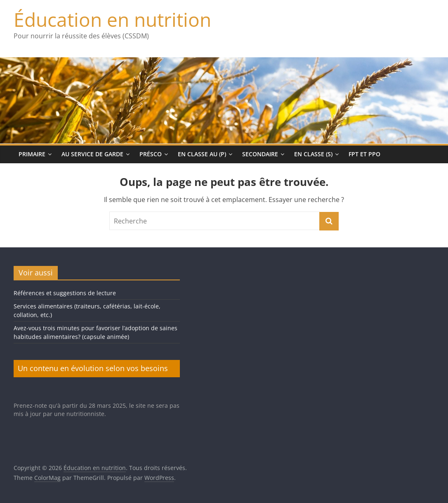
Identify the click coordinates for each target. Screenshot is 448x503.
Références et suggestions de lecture (65, 293)
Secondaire (260, 154)
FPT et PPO (364, 154)
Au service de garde (92, 154)
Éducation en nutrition (112, 19)
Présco (151, 154)
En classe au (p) (202, 154)
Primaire (32, 154)
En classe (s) (313, 154)
